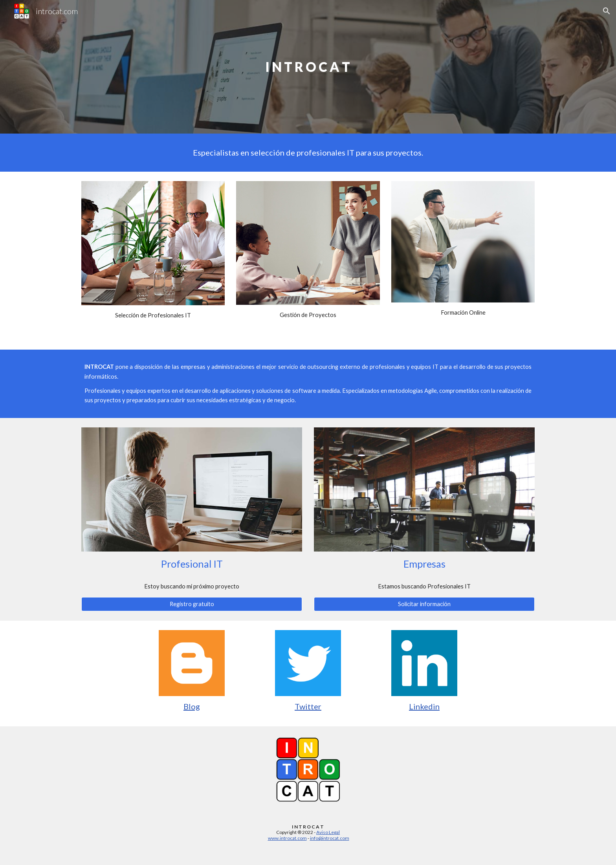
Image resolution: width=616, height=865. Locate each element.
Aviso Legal (328, 832)
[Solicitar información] (424, 604)
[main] (308, 67)
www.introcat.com (287, 838)
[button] (607, 11)
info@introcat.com (330, 838)
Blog (192, 706)
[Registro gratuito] (192, 604)
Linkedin (424, 706)
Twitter (308, 706)
